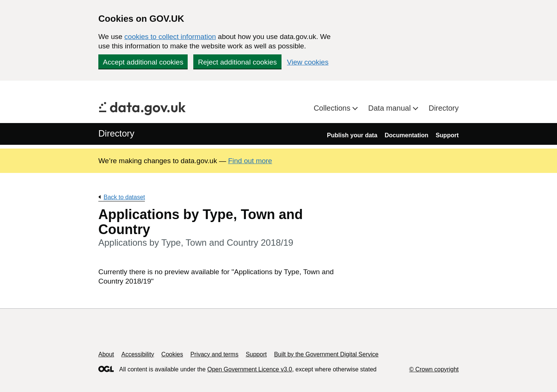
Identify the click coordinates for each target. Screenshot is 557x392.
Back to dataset (124, 197)
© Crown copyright (434, 369)
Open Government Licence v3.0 (250, 369)
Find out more (250, 161)
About (106, 354)
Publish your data (352, 135)
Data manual (391, 108)
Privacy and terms (214, 354)
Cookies (172, 354)
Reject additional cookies (237, 62)
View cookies (308, 62)
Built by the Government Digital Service (326, 354)
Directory (444, 108)
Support (447, 135)
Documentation (406, 135)
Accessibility (138, 354)
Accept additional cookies (143, 62)
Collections (333, 108)
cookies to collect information (170, 37)
